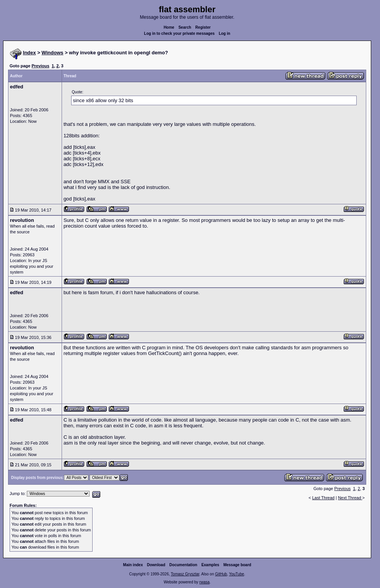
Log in (225, 33)
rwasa (205, 582)
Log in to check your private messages (179, 33)
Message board (237, 565)
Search (185, 27)
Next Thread (350, 498)
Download (156, 565)
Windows (53, 53)
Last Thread (324, 498)
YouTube (236, 574)
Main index (133, 565)
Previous (40, 66)
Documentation (183, 565)
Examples (210, 565)
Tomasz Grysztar (185, 574)
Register (203, 27)
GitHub (221, 574)
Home (169, 27)
